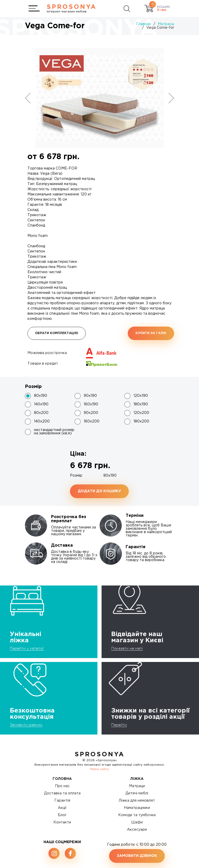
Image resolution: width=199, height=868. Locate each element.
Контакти (62, 822)
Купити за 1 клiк (151, 333)
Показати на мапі (127, 648)
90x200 (91, 413)
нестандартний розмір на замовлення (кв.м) (54, 432)
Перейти (119, 725)
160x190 (91, 404)
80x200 (41, 413)
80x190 (41, 396)
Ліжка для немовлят (137, 801)
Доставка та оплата (62, 793)
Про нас (62, 786)
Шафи (137, 822)
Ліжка (137, 779)
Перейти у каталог (27, 648)
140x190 (41, 404)
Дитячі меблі (137, 793)
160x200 (92, 421)
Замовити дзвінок (26, 725)
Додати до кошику (99, 491)
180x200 (141, 421)
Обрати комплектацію (57, 333)
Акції (62, 808)
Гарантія (62, 801)
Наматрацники (137, 808)
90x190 (90, 396)
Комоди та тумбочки (137, 815)
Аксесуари (137, 830)
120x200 (141, 413)
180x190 (141, 404)
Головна (62, 779)
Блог (62, 815)
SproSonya (100, 754)
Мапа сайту (100, 769)
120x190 (141, 396)
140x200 (42, 421)
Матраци (137, 786)
